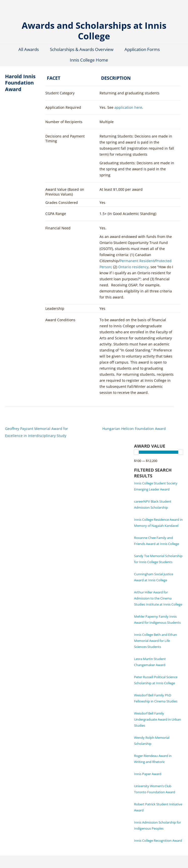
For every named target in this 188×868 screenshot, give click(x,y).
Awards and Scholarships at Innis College (94, 30)
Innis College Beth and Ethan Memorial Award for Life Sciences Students (155, 641)
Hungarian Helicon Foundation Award (134, 429)
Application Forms (142, 49)
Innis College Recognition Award (158, 840)
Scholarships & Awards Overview (82, 49)
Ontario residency (133, 267)
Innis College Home (89, 60)
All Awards (29, 49)
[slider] (136, 452)
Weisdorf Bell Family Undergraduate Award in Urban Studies (158, 719)
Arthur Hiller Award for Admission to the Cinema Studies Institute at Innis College (158, 598)
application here (128, 107)
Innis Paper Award (148, 774)
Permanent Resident (137, 261)
